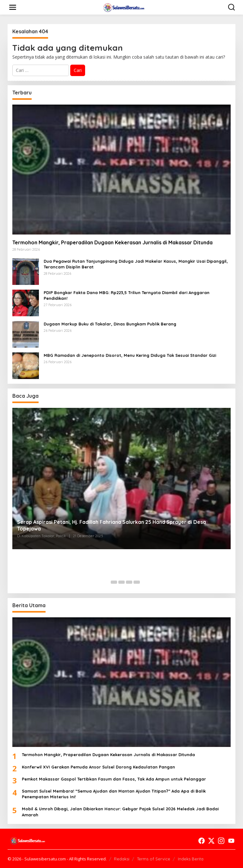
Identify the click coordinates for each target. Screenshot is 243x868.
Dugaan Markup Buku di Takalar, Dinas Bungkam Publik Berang (110, 324)
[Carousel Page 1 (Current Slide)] (106, 582)
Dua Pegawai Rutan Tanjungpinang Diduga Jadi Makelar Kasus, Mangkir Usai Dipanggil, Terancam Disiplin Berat (136, 264)
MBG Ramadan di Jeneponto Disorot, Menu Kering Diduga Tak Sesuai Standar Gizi (130, 355)
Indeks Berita (191, 859)
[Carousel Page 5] (137, 582)
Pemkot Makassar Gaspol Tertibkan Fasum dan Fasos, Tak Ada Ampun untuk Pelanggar (114, 779)
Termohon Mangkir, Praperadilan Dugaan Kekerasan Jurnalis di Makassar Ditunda (112, 242)
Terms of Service (154, 859)
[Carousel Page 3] (121, 582)
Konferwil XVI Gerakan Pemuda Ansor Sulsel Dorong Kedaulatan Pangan (98, 767)
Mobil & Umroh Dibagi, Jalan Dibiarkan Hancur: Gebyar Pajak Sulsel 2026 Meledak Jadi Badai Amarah (120, 812)
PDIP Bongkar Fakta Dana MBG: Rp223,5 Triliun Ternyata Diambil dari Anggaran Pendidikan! (127, 295)
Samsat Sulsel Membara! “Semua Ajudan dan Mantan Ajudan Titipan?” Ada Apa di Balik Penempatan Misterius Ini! (114, 794)
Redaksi (122, 859)
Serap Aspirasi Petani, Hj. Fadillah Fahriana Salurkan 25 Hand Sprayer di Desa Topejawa (112, 525)
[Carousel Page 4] (129, 582)
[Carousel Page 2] (114, 582)
